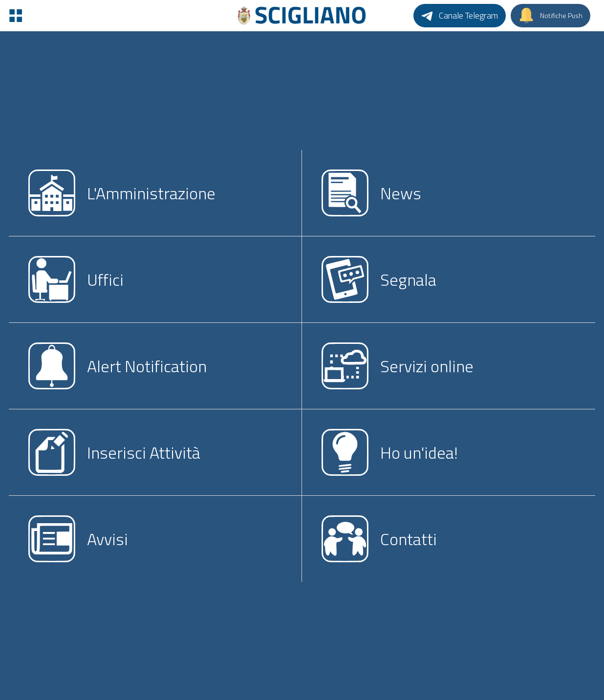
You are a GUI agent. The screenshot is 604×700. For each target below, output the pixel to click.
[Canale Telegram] (460, 16)
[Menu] (16, 16)
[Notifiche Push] (550, 16)
